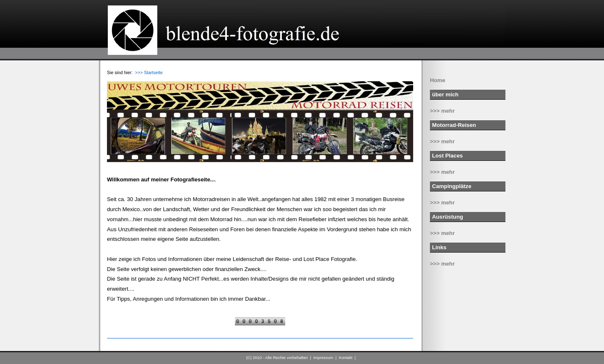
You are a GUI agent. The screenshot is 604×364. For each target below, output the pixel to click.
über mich (445, 94)
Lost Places (447, 156)
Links (439, 247)
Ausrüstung (448, 217)
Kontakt (346, 358)
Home (438, 80)
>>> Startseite (149, 72)
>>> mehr (442, 111)
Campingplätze (452, 186)
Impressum (323, 358)
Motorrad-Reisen (454, 125)
